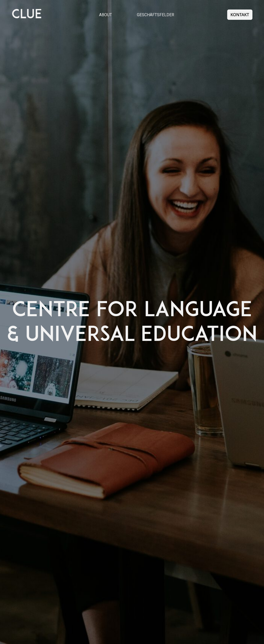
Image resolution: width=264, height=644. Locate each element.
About (105, 15)
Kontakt (240, 15)
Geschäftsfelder (156, 15)
